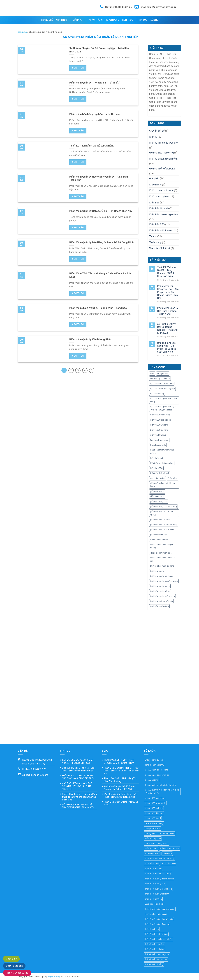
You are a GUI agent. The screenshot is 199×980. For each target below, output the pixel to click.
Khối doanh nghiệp (159, 197)
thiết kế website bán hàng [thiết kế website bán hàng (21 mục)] (162, 576)
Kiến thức (129, 20)
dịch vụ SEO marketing (161, 153)
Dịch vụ (153, 137)
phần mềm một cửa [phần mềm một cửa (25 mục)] (159, 501)
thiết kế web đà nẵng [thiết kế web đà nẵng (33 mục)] (159, 606)
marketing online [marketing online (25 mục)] (158, 478)
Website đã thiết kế (160, 248)
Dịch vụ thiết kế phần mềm (163, 159)
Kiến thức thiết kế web (161, 231)
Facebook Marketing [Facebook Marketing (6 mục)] (159, 440)
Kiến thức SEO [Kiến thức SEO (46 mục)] (156, 468)
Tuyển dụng (112, 20)
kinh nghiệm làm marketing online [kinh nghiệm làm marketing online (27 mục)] (162, 451)
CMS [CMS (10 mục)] (152, 373)
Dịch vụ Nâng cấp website (163, 143)
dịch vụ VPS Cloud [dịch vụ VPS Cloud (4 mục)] (158, 435)
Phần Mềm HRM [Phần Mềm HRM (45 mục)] (157, 496)
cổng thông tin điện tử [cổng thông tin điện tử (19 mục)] (160, 378)
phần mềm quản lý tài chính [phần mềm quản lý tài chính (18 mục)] (162, 530)
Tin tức (143, 20)
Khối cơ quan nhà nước (161, 190)
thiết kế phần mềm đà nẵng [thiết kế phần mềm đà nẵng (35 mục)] (162, 566)
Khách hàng (96, 20)
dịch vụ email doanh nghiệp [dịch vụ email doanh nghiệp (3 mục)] (162, 389)
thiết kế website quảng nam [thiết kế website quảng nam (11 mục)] (162, 596)
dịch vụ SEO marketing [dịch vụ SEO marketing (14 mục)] (160, 415)
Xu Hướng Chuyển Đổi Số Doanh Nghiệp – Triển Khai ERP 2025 (168, 328)
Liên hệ (154, 20)
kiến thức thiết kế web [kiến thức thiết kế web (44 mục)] (160, 473)
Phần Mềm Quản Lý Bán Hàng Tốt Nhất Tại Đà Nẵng (168, 311)
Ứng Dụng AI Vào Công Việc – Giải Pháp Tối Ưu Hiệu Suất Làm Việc (167, 347)
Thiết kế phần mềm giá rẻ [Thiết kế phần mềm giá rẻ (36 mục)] (161, 553)
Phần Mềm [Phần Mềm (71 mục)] (173, 478)
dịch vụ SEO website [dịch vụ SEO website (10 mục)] (159, 425)
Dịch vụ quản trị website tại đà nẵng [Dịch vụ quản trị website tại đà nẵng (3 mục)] (163, 400)
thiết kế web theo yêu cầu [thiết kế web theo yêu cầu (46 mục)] (161, 601)
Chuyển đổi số (157, 131)
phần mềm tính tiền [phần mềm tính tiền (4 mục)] (159, 535)
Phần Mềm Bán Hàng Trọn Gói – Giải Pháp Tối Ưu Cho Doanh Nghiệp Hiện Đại (168, 292)
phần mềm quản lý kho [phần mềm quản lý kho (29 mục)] (160, 520)
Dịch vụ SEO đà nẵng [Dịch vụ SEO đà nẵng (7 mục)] (159, 430)
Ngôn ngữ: (99, 28)
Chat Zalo (11, 959)
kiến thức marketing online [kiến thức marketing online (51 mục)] (162, 463)
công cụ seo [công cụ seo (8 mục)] (163, 373)
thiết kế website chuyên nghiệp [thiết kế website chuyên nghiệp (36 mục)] (164, 581)
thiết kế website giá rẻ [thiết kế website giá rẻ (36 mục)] (160, 586)
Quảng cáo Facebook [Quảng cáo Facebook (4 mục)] (160, 540)
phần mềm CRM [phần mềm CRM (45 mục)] (157, 491)
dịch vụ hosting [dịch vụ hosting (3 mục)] (157, 394)
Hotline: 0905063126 (17, 973)
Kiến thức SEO (157, 224)
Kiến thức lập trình (159, 208)
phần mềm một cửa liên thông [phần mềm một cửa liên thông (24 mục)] (163, 506)
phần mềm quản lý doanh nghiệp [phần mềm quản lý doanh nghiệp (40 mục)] (161, 513)
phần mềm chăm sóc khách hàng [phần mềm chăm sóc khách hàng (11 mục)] (162, 485)
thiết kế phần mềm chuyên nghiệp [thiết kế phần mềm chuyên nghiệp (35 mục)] (162, 546)
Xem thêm (78, 68)
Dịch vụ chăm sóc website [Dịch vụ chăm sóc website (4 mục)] (162, 384)
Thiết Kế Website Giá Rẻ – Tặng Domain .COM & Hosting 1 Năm (166, 272)
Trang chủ (47, 20)
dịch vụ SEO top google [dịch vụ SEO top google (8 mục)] (161, 420)
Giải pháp (79, 20)
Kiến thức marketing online (164, 215)
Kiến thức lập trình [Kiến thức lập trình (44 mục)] (158, 458)
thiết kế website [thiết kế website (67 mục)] (157, 571)
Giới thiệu (63, 20)
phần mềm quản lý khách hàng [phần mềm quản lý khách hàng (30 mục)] (164, 525)
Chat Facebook (14, 966)
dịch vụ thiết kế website (162, 169)
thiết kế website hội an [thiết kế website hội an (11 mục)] (160, 591)
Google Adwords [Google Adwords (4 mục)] (158, 445)
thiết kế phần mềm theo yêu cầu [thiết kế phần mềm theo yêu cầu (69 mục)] (162, 559)
